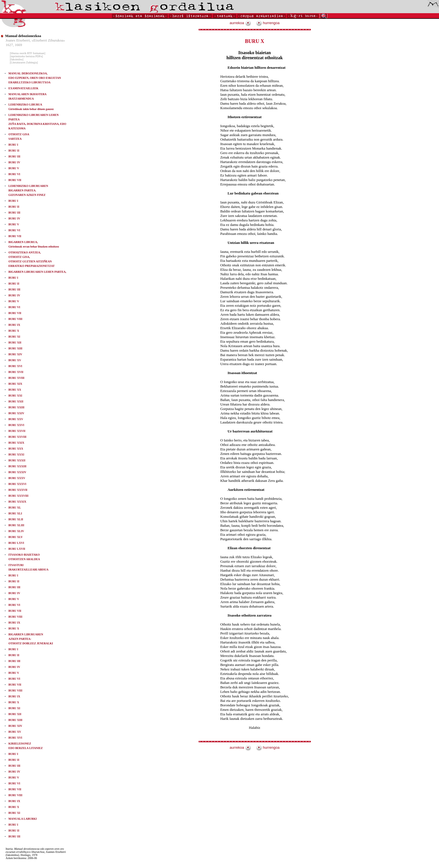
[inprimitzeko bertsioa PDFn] (26, 56)
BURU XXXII (17, 460)
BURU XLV (16, 537)
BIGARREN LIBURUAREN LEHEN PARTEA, (37, 272)
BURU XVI (15, 366)
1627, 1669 (14, 45)
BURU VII (15, 180)
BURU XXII (16, 401)
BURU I (13, 145)
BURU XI (14, 337)
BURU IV (14, 162)
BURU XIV (15, 354)
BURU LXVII (17, 549)
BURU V (14, 168)
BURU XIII (15, 348)
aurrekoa (240, 23)
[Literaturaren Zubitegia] (24, 62)
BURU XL (15, 508)
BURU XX (15, 390)
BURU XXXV (17, 478)
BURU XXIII (16, 407)
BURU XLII (16, 519)
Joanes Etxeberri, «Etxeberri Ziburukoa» (35, 40)
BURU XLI (15, 513)
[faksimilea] (17, 59)
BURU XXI (15, 396)
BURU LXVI (16, 543)
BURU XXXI (16, 454)
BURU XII (15, 343)
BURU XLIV (16, 531)
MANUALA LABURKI (23, 819)
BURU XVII (16, 372)
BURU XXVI (16, 425)
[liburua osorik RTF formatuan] (27, 53)
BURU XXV (16, 419)
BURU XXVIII (17, 437)
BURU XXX (16, 449)
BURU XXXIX (17, 502)
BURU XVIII (16, 378)
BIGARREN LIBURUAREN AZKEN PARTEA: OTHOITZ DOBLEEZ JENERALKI (31, 639)
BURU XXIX (16, 443)
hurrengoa (268, 23)
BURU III (14, 156)
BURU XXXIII (17, 466)
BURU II (14, 151)
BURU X (14, 331)
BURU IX (14, 325)
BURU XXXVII (18, 490)
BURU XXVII (17, 431)
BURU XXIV (16, 413)
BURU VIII (15, 319)
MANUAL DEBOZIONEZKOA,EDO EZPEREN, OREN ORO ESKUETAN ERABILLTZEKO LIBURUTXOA (35, 78)
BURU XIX (15, 384)
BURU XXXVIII (18, 496)
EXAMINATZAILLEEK (23, 88)
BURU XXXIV (17, 472)
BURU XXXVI (17, 484)
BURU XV (15, 360)
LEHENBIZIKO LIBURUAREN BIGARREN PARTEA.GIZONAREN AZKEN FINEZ (28, 190)
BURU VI (14, 174)
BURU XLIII (16, 525)
